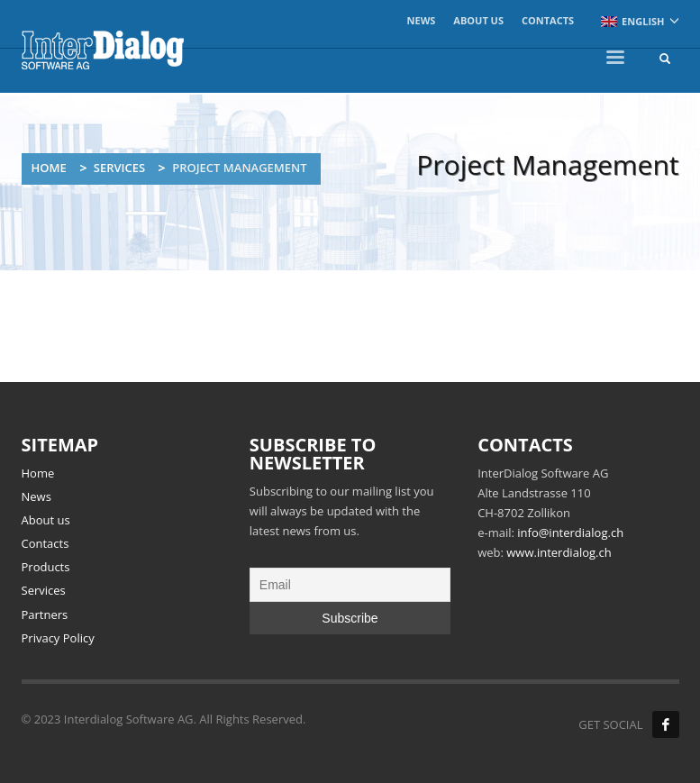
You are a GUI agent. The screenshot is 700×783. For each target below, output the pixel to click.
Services (119, 168)
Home (49, 168)
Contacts (548, 20)
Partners (45, 615)
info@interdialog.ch (570, 533)
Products (46, 567)
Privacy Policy (58, 638)
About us (478, 20)
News (422, 20)
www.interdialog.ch (559, 552)
